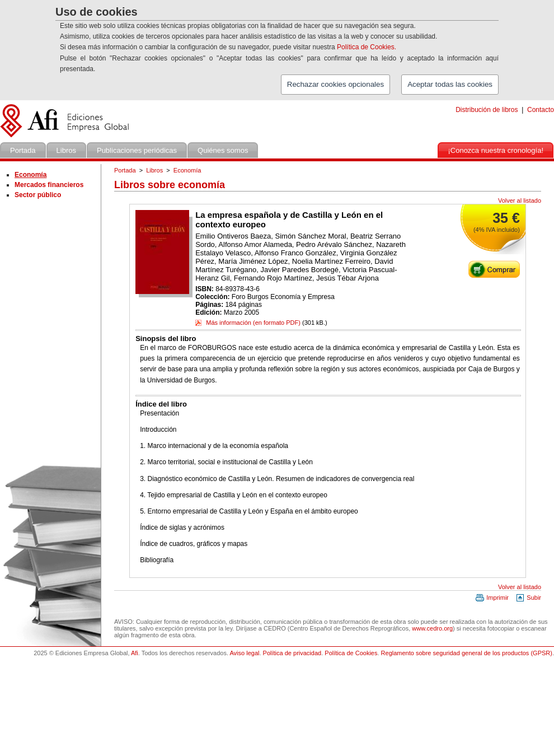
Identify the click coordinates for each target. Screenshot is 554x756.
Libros (154, 170)
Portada (125, 170)
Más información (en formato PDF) (248, 323)
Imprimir (492, 598)
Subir (528, 598)
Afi (135, 653)
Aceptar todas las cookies (450, 84)
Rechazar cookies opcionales (335, 84)
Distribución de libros (487, 110)
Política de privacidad (292, 653)
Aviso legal (244, 653)
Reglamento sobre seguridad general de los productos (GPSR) (467, 653)
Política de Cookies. (367, 47)
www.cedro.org (432, 628)
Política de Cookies (351, 653)
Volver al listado (520, 200)
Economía (187, 170)
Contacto (541, 110)
